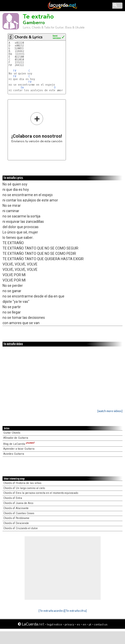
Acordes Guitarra (14, 454)
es (78, 624)
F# (15, 71)
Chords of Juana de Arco (18, 503)
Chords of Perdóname (16, 518)
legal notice (55, 624)
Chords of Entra (13, 498)
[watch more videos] (110, 411)
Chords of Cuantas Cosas (19, 513)
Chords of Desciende (16, 523)
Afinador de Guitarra (16, 438)
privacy (69, 624)
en (84, 624)
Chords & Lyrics (29, 37)
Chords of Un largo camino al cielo (24, 488)
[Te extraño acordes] (52, 611)
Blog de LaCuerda (19, 444)
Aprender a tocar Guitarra (19, 449)
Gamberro (34, 23)
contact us (101, 624)
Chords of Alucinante (16, 508)
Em (22, 88)
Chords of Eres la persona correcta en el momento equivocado (41, 493)
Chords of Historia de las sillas (22, 483)
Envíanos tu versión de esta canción (37, 127)
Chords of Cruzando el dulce (21, 528)
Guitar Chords (12, 433)
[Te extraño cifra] (76, 611)
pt (90, 624)
